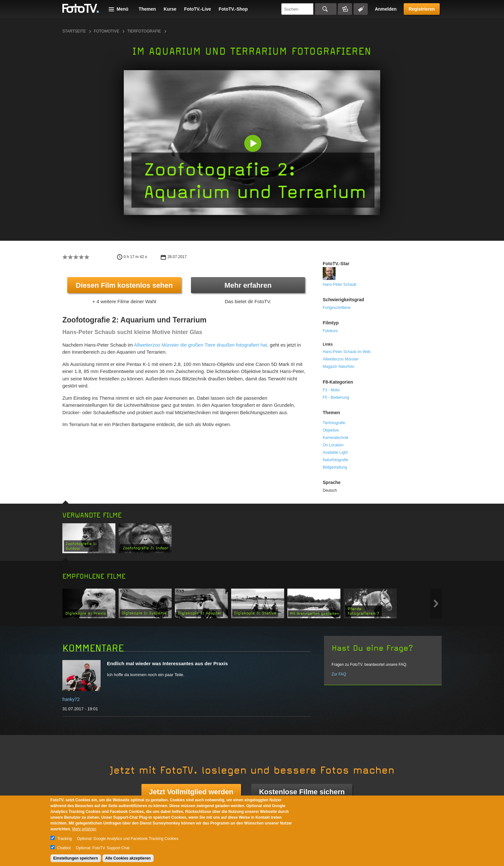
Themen (147, 9)
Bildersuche (345, 9)
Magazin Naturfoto (338, 367)
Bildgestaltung (335, 467)
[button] (253, 144)
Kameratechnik (336, 438)
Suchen (326, 9)
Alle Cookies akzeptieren (128, 858)
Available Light (335, 452)
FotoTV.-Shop (233, 9)
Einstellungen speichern (76, 858)
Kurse (170, 9)
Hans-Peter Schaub (340, 284)
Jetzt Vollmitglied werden (191, 792)
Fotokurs (330, 331)
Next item (436, 604)
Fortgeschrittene (337, 308)
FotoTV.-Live (198, 9)
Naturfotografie (335, 460)
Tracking (65, 839)
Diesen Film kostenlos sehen (124, 285)
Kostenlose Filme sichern (302, 792)
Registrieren (422, 9)
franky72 (71, 699)
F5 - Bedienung (336, 397)
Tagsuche (361, 9)
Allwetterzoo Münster (341, 359)
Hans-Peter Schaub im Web (347, 352)
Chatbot (64, 848)
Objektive (331, 430)
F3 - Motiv (331, 390)
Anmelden (386, 9)
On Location (333, 445)
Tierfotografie (144, 31)
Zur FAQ (339, 674)
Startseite (74, 31)
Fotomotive (107, 31)
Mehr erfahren (248, 285)
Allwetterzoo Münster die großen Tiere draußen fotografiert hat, (201, 345)
